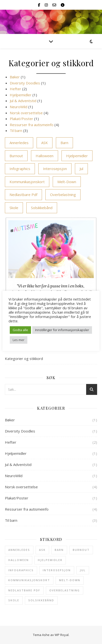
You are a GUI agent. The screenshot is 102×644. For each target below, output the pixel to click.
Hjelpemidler (21, 95)
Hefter (15, 89)
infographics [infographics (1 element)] (20, 169)
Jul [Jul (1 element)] (81, 169)
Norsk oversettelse (26, 113)
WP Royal (62, 635)
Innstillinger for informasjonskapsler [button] (62, 330)
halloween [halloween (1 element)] (45, 156)
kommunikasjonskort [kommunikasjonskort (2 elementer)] (27, 182)
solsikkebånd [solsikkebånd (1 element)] (42, 208)
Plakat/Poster (21, 119)
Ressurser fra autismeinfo (32, 125)
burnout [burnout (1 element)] (16, 156)
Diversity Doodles (25, 83)
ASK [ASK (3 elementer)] (45, 143)
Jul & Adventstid (23, 101)
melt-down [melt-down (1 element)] (67, 182)
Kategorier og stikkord (24, 359)
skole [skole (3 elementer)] (14, 208)
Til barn (16, 130)
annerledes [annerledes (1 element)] (19, 143)
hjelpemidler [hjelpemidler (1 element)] (77, 156)
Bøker (15, 77)
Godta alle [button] (20, 330)
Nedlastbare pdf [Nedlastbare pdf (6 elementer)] (23, 195)
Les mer (19, 340)
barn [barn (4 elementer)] (64, 143)
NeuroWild (19, 107)
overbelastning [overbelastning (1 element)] (63, 195)
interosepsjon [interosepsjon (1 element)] (55, 169)
